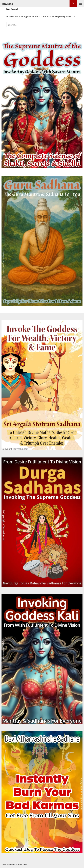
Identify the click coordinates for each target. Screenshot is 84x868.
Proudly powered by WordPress (14, 864)
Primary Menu (80, 4)
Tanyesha (7, 4)
